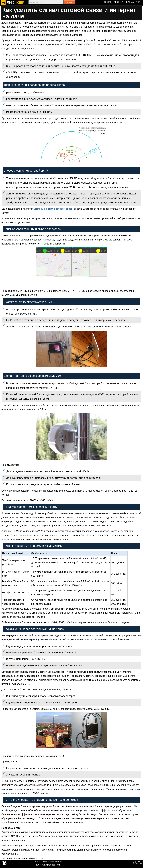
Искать (69, 2)
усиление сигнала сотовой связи (53, 209)
